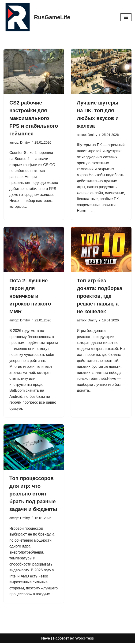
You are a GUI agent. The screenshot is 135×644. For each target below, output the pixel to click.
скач (29, 391)
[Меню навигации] (126, 17)
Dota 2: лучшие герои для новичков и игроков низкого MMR (30, 296)
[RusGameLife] (37, 17)
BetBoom (17, 391)
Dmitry (25, 142)
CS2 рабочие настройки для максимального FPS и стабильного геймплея (34, 118)
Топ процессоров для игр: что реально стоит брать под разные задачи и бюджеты (33, 494)
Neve (46, 639)
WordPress (84, 639)
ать (36, 391)
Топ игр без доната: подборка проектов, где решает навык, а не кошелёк (100, 296)
